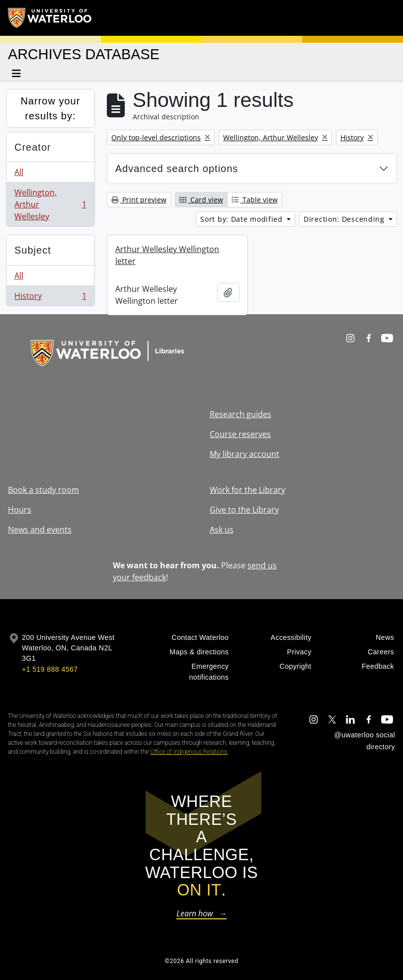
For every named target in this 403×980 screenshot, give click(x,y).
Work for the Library (247, 490)
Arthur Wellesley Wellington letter (167, 255)
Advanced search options (177, 169)
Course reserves (240, 434)
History (50, 298)
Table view (255, 200)
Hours (20, 510)
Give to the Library (244, 510)
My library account (244, 454)
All (19, 172)
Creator (33, 147)
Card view (201, 200)
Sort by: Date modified (242, 219)
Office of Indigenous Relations (189, 752)
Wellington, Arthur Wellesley (50, 204)
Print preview (139, 200)
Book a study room (43, 490)
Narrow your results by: (50, 108)
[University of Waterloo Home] (50, 18)
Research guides (241, 414)
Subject (33, 250)
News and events (40, 530)
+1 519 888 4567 (50, 669)
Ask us (222, 530)
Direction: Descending (345, 219)
